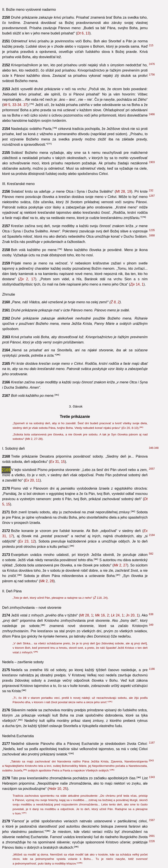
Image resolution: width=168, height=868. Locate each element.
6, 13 (83, 33)
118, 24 (100, 598)
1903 (152, 162)
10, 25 (58, 789)
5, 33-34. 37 (15, 105)
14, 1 (137, 284)
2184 (152, 535)
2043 (151, 761)
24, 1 (117, 615)
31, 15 (58, 462)
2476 (152, 64)
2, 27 (120, 565)
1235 (152, 230)
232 (151, 190)
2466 (152, 114)
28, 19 (124, 191)
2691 (152, 836)
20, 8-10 (130, 428)
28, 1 (87, 615)
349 (151, 625)
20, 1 (132, 615)
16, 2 (102, 615)
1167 (152, 743)
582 (151, 554)
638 (151, 614)
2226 (152, 841)
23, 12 (27, 541)
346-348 (154, 448)
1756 (152, 75)
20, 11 (32, 480)
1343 (152, 777)
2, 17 (27, 279)
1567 (152, 820)
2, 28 (47, 581)
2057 (152, 469)
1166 (152, 669)
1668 (152, 235)
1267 (152, 196)
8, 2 (115, 302)
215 (151, 45)
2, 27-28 (34, 439)
